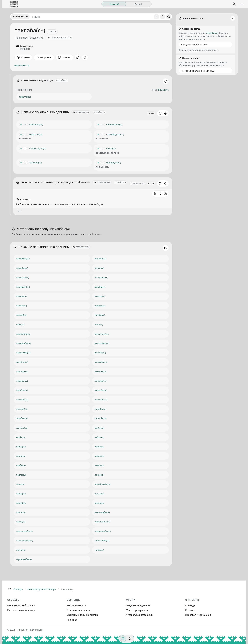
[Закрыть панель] (233, 18)
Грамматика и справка (79, 610)
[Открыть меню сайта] (242, 4)
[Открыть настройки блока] (165, 113)
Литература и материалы (140, 615)
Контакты (190, 610)
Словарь (18, 589)
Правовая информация (198, 615)
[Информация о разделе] (166, 81)
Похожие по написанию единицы (198, 71)
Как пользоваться (76, 605)
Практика (72, 620)
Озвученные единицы (138, 605)
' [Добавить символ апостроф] (162, 17)
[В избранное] (44, 57)
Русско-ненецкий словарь (21, 610)
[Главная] (9, 589)
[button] (160, 194)
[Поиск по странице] (130, 639)
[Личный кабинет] (234, 4)
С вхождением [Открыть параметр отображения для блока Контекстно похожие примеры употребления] (137, 183)
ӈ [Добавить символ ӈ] (156, 17)
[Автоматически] (81, 112)
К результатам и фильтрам (194, 45)
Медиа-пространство (137, 610)
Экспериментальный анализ (82, 615)
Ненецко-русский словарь (42, 589)
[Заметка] (64, 57)
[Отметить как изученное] (23, 57)
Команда (190, 605)
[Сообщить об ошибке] (165, 194)
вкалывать (22, 65)
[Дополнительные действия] (85, 57)
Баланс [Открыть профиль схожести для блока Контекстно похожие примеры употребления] (151, 183)
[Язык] (20, 17)
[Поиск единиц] (92, 17)
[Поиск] (169, 17)
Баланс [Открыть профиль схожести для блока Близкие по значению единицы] (151, 113)
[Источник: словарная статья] (155, 194)
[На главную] (15, 4)
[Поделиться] (78, 57)
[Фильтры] (123, 639)
